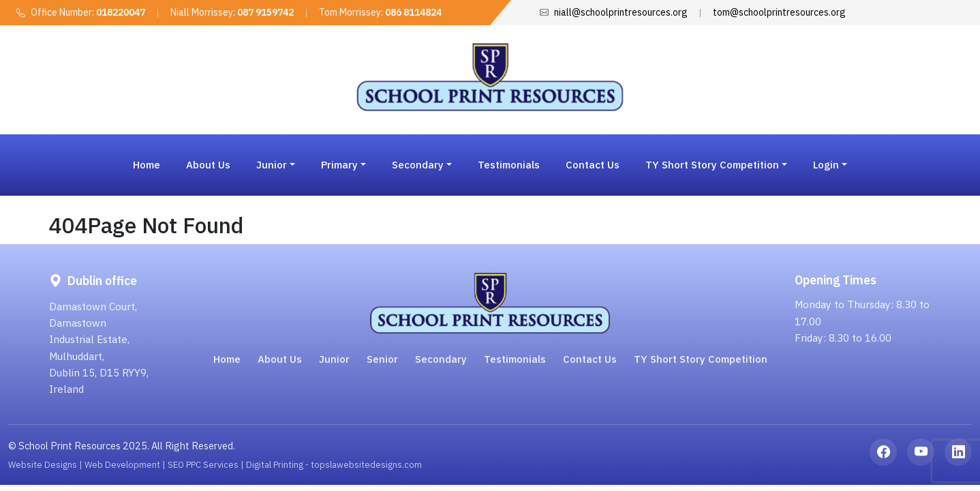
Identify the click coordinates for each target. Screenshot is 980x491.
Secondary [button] (418, 165)
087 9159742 (265, 12)
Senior (382, 359)
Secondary (441, 359)
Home (147, 165)
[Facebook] (883, 452)
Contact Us (593, 165)
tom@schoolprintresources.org (779, 12)
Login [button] (826, 165)
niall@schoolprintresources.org (621, 12)
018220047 (121, 12)
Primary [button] (339, 165)
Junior (334, 359)
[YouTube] (921, 452)
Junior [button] (272, 165)
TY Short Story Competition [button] (712, 165)
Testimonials (509, 165)
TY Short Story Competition (701, 359)
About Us (208, 165)
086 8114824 (413, 12)
